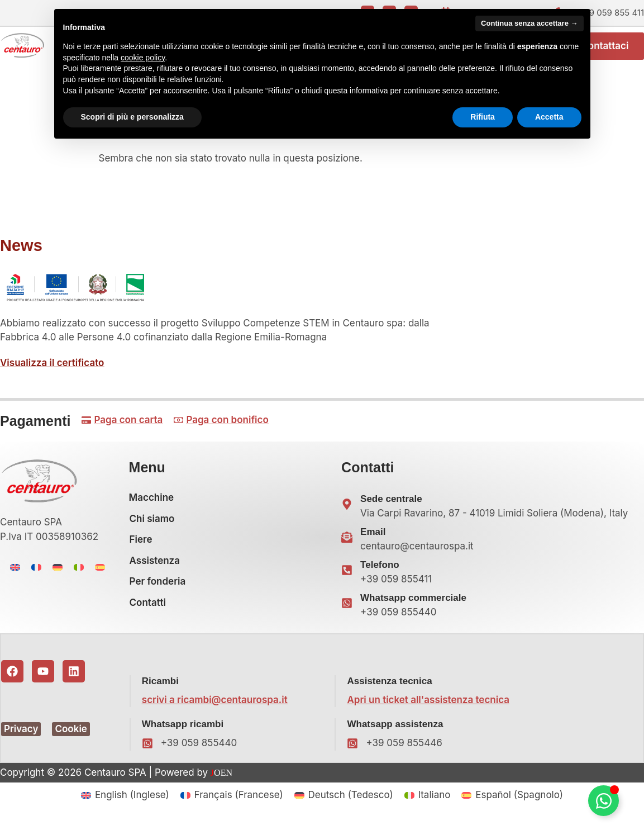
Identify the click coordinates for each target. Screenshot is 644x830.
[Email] (347, 543)
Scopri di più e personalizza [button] (132, 117)
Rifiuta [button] (483, 117)
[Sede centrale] (347, 510)
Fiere (141, 545)
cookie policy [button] (143, 58)
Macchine (152, 503)
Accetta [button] (549, 117)
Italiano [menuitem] (434, 800)
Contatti (148, 608)
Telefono (380, 570)
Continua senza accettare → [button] (529, 23)
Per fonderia (158, 587)
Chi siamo (152, 524)
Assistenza (155, 566)
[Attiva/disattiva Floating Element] (604, 801)
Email (373, 537)
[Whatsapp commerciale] (347, 609)
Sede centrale (391, 504)
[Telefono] (347, 576)
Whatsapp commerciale (413, 603)
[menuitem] (15, 573)
